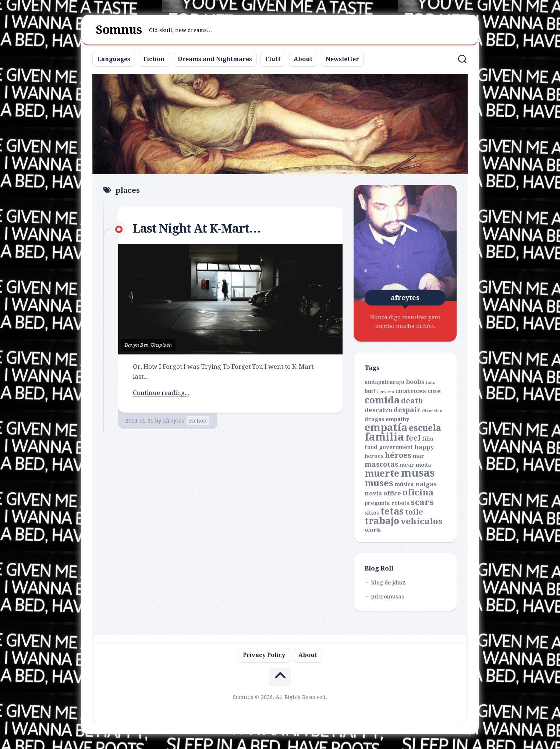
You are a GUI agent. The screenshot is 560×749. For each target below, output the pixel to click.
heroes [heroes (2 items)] (374, 456)
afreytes (173, 421)
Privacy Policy (264, 655)
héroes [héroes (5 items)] (398, 455)
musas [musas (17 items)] (418, 473)
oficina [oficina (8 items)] (418, 492)
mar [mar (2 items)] (419, 456)
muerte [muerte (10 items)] (382, 474)
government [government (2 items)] (396, 447)
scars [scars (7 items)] (422, 502)
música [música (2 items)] (404, 484)
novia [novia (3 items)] (373, 493)
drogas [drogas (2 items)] (374, 419)
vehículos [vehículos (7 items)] (422, 521)
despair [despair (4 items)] (407, 410)
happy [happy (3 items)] (424, 447)
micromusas (388, 597)
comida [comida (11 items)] (382, 400)
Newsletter (342, 59)
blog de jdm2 (388, 583)
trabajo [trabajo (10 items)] (382, 521)
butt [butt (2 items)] (370, 391)
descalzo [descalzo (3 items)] (378, 410)
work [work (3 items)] (373, 530)
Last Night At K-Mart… (197, 229)
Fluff (273, 59)
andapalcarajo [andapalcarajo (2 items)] (384, 382)
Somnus (119, 30)
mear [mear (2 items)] (407, 465)
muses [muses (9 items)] (379, 483)
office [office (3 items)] (392, 493)
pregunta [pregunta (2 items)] (377, 503)
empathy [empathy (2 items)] (397, 419)
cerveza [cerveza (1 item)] (386, 392)
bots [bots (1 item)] (430, 383)
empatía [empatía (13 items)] (386, 428)
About (303, 59)
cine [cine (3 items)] (434, 391)
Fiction (154, 59)
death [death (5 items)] (412, 401)
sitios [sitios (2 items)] (372, 513)
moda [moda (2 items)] (423, 465)
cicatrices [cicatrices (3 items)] (411, 391)
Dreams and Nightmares (215, 59)
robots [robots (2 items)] (400, 503)
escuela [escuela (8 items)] (425, 428)
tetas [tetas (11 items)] (392, 511)
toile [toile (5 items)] (414, 512)
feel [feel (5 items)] (413, 438)
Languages (114, 59)
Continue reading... (161, 393)
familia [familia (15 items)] (384, 437)
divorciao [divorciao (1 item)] (432, 411)
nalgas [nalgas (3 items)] (426, 484)
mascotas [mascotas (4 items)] (381, 464)
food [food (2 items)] (371, 447)
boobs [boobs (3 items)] (415, 382)
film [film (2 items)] (428, 439)
